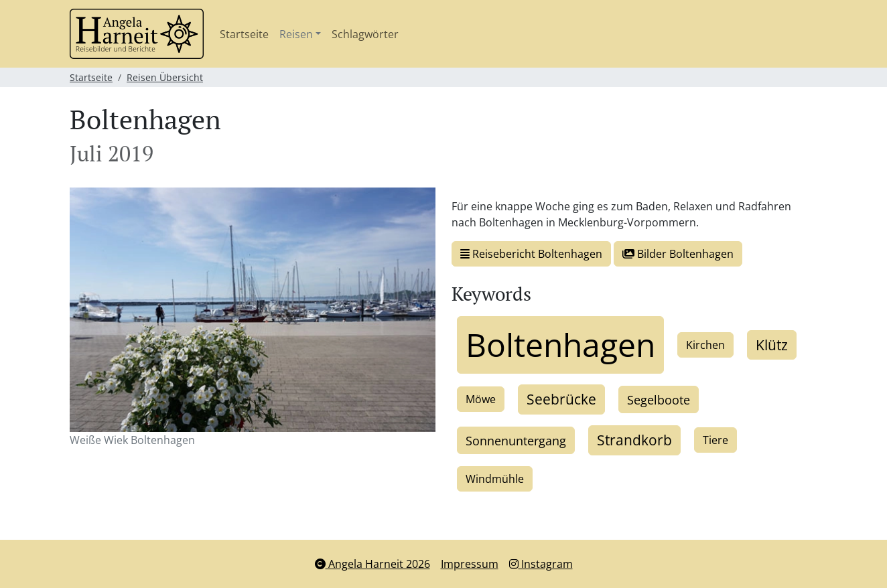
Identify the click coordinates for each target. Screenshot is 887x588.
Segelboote (659, 399)
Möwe (481, 399)
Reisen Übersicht (165, 77)
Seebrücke (561, 399)
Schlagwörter (365, 34)
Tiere (715, 440)
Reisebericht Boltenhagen (531, 254)
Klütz (772, 345)
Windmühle (495, 479)
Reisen (296, 34)
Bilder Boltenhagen (678, 254)
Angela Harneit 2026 (372, 564)
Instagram (541, 564)
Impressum (470, 564)
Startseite (244, 34)
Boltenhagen (560, 345)
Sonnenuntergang (516, 440)
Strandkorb (634, 440)
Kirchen (705, 345)
